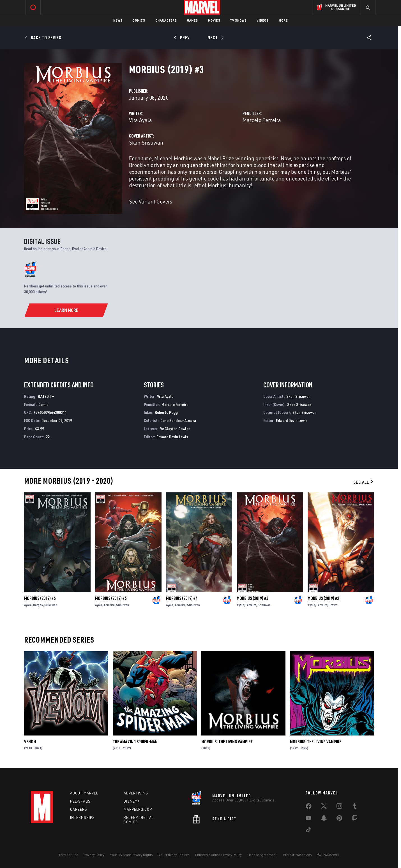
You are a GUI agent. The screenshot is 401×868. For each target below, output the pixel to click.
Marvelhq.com (138, 809)
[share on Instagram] (339, 807)
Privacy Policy (94, 855)
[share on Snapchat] (324, 819)
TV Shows (238, 20)
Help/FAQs (80, 801)
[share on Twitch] (355, 819)
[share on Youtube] (308, 819)
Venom (30, 742)
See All (364, 482)
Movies (214, 20)
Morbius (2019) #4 (182, 598)
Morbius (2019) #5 (111, 598)
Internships (82, 817)
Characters (166, 20)
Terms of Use (68, 855)
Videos (262, 20)
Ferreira (109, 605)
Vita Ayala (140, 120)
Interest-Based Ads (297, 855)
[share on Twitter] (324, 807)
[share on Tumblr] (355, 807)
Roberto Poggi (167, 412)
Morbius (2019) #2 (323, 598)
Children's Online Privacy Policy (218, 855)
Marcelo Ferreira (262, 120)
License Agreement (262, 855)
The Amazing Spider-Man (135, 742)
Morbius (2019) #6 (40, 598)
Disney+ (132, 801)
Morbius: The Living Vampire (227, 742)
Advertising (136, 793)
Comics (139, 20)
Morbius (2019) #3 (252, 598)
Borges (38, 605)
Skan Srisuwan (146, 142)
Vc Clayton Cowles (175, 429)
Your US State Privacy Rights (131, 855)
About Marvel (84, 793)
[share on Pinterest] (339, 819)
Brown (333, 605)
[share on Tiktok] (308, 831)
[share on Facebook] (309, 807)
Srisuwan (51, 605)
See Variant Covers (151, 201)
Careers (79, 809)
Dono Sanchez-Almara (178, 420)
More (283, 20)
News (118, 20)
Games (193, 20)
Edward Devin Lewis (172, 437)
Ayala (28, 605)
